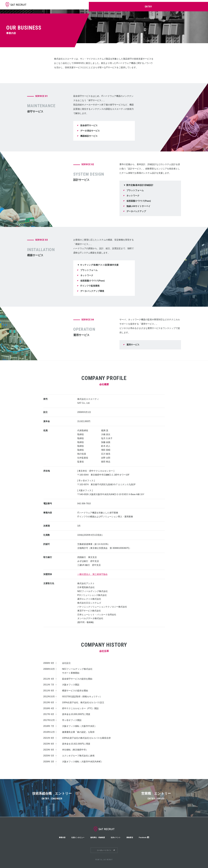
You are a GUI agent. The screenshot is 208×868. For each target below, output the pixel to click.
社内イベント (170, 5)
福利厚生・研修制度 (153, 5)
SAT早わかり (106, 5)
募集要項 (183, 5)
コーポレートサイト (104, 850)
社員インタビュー (133, 5)
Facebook (148, 837)
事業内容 (118, 5)
